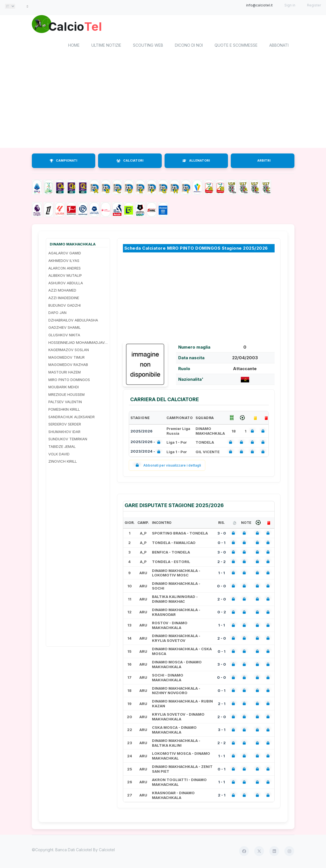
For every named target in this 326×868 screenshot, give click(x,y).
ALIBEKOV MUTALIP (65, 276)
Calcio (79, 27)
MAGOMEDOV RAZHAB (68, 366)
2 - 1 (222, 704)
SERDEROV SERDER (65, 425)
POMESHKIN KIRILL (64, 410)
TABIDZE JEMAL (62, 447)
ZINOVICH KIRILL (63, 462)
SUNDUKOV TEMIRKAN (68, 440)
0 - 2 (222, 613)
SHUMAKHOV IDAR (64, 432)
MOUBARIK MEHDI (64, 388)
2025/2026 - (147, 443)
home (74, 46)
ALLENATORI (196, 162)
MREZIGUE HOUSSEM (66, 395)
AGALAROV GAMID (65, 254)
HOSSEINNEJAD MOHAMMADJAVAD (78, 343)
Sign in (290, 5)
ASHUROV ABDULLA (66, 284)
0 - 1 (222, 543)
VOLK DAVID (59, 455)
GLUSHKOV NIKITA (64, 336)
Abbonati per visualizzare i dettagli (167, 466)
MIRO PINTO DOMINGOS (69, 380)
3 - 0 (222, 534)
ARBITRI (264, 162)
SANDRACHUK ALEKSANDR (72, 418)
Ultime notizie (106, 46)
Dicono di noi (189, 46)
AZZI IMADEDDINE (64, 299)
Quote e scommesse (236, 46)
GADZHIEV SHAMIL (65, 328)
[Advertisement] (163, 104)
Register (314, 5)
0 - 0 (222, 587)
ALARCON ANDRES (65, 269)
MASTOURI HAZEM (65, 373)
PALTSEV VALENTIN (65, 403)
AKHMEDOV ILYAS (64, 261)
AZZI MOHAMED (62, 291)
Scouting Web (148, 46)
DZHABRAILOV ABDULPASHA (73, 321)
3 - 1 (222, 731)
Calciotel (107, 851)
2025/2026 (141, 432)
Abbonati (279, 46)
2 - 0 (222, 600)
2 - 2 (222, 562)
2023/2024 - (147, 453)
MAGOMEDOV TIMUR (66, 358)
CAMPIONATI (63, 162)
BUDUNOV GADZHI (65, 306)
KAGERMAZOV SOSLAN (69, 351)
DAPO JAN (57, 314)
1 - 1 (222, 574)
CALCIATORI (130, 162)
